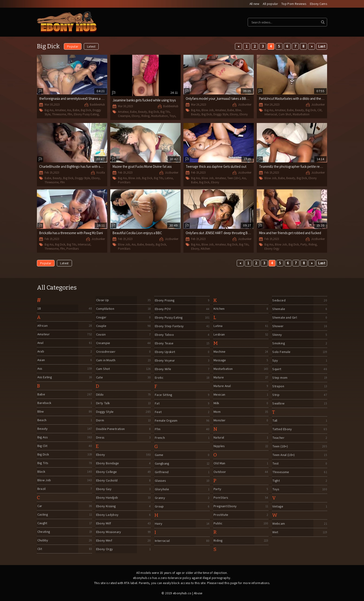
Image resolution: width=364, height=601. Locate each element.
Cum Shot (285, 114)
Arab (41, 352)
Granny (160, 498)
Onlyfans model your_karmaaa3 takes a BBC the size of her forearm (235, 99)
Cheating (44, 532)
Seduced (279, 301)
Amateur (60, 110)
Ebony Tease (164, 344)
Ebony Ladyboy (108, 515)
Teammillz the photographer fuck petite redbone (294, 167)
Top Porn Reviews (294, 4)
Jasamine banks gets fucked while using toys (145, 100)
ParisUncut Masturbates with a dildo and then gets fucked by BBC (306, 99)
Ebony (136, 116)
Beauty (143, 112)
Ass (69, 110)
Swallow (279, 404)
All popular (270, 4)
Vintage (278, 507)
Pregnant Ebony (226, 506)
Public (218, 524)
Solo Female (282, 352)
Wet (275, 532)
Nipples (219, 446)
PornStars (124, 182)
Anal (40, 343)
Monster (220, 421)
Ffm (70, 114)
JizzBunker (318, 239)
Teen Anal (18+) (284, 455)
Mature (219, 378)
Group (159, 507)
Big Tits (165, 112)
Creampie (124, 116)
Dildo (100, 395)
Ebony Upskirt (165, 352)
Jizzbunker (245, 105)
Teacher (278, 438)
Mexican (220, 395)
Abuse (198, 593)
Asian (41, 360)
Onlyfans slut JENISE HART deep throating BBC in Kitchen (228, 233)
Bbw (238, 110)
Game (159, 455)
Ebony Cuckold (107, 481)
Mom (217, 412)
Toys (172, 116)
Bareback (44, 403)
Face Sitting (164, 395)
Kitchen (205, 249)
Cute (99, 378)
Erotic (159, 378)
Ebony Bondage (108, 464)
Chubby (43, 541)
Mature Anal (223, 386)
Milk (216, 403)
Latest (91, 47)
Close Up (102, 300)
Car (40, 506)
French (160, 438)
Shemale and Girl (285, 318)
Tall (275, 421)
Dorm (100, 421)
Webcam (279, 524)
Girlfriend (161, 472)
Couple (101, 326)
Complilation (105, 309)
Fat (157, 404)
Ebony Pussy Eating (86, 114)
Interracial (271, 114)
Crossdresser (106, 352)
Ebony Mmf (104, 541)
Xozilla (101, 173)
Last (322, 47)
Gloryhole (162, 490)
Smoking (279, 344)
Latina (169, 178)
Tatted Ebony (283, 429)
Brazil (41, 489)
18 (39, 309)
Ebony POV (163, 309)
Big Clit (42, 446)
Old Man (220, 464)
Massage (220, 360)
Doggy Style (221, 114)
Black (41, 472)
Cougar (101, 318)
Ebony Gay (104, 489)
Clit (319, 110)
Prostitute (221, 515)
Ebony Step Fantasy (170, 326)
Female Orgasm (166, 421)
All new (254, 4)
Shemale (279, 309)
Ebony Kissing (106, 506)
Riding (145, 116)
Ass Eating (45, 377)
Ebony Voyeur (165, 361)
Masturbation (159, 116)
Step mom (280, 378)
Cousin (101, 335)
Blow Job (208, 110)
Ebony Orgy (272, 249)
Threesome (59, 114)
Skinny (277, 335)
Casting (43, 515)
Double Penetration (111, 429)
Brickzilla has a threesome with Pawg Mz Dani (72, 233)
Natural (219, 438)
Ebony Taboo (165, 335)
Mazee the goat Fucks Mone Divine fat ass (143, 167)
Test (275, 464)
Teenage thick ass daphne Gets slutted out (216, 167)
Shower (278, 326)
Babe (76, 110)
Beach (42, 420)
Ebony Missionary (109, 532)
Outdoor (220, 472)
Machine (220, 352)
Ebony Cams (319, 4)
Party (304, 245)
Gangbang (162, 464)
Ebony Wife (163, 369)
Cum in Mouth (106, 360)
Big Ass (49, 110)
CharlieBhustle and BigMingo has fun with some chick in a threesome (89, 167)
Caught (42, 523)
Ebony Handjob (107, 498)
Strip (276, 395)
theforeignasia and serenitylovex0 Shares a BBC (74, 99)
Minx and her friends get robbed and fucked (291, 233)
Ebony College (107, 472)
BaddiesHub (97, 105)
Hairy (158, 524)
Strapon (278, 386)
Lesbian (219, 335)
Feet (158, 412)
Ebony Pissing (165, 301)
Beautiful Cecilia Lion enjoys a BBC (138, 233)
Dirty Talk (103, 403)
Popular (73, 47)
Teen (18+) (234, 178)
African (42, 326)
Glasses (160, 481)
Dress (100, 438)
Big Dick (86, 110)
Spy (275, 361)
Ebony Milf (104, 524)
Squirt (277, 369)
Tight (276, 481)
